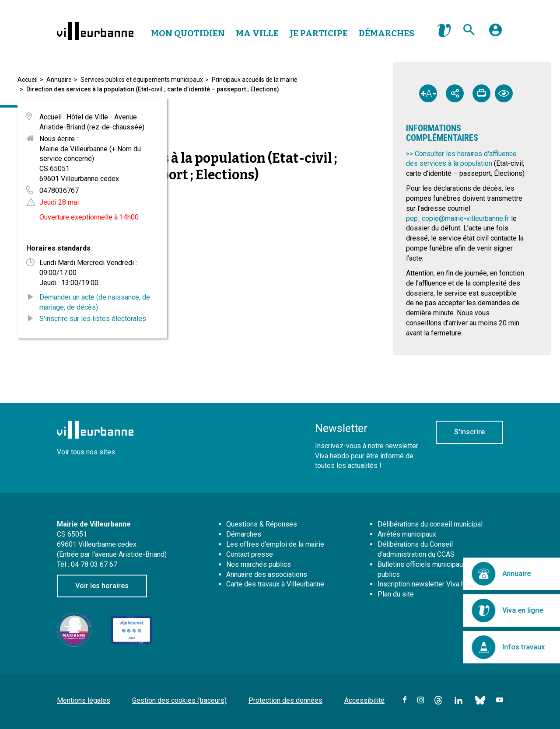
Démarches (387, 33)
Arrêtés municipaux (407, 534)
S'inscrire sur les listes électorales (93, 319)
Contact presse (250, 554)
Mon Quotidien (188, 33)
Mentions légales (84, 700)
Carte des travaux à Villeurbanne (275, 584)
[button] (495, 33)
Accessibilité (364, 700)
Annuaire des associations (267, 574)
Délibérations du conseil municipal (430, 524)
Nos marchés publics (259, 564)
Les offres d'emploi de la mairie (275, 544)
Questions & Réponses (262, 524)
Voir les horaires (102, 586)
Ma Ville (257, 33)
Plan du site (396, 594)
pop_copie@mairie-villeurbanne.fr (458, 218)
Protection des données (285, 700)
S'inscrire (469, 432)
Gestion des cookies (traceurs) (179, 700)
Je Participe (319, 33)
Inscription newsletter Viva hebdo (429, 584)
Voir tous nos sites (86, 452)
